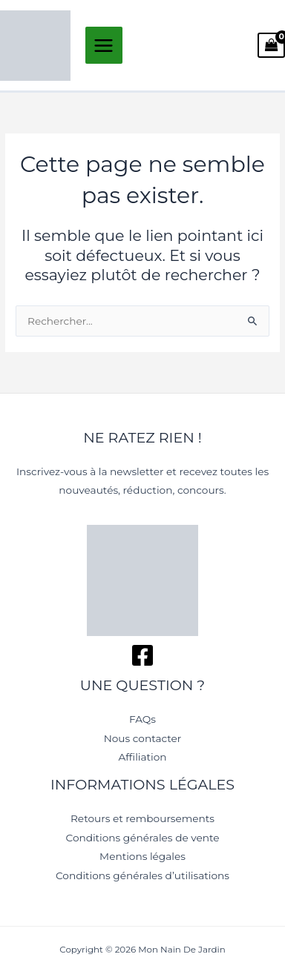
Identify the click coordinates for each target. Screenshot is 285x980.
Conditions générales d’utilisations (142, 875)
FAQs (142, 719)
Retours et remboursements (142, 818)
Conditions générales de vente (143, 838)
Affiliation (142, 757)
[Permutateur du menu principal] (104, 45)
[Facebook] (142, 655)
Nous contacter (143, 738)
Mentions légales (142, 856)
